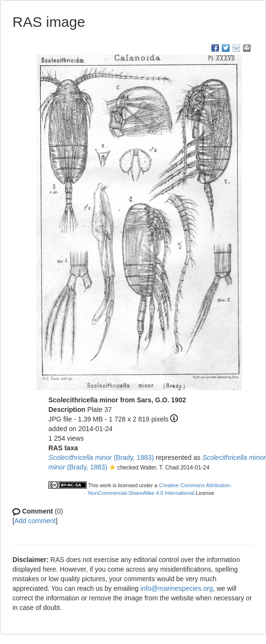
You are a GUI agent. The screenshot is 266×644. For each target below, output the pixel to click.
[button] (112, 468)
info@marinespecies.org (177, 588)
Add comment (35, 521)
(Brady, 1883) (101, 457)
